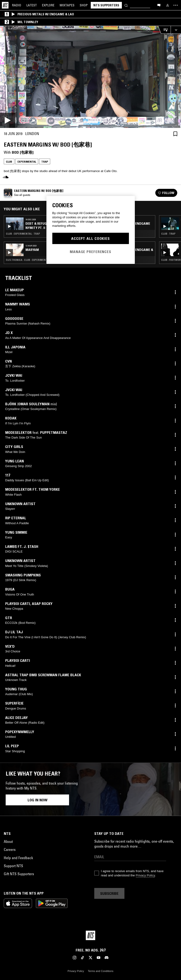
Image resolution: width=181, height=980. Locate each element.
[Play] (90, 77)
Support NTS (13, 866)
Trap (45, 162)
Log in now (37, 800)
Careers (10, 849)
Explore (48, 5)
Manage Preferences (90, 252)
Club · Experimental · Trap (23, 234)
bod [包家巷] (23, 152)
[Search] (126, 5)
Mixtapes (67, 5)
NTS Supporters (106, 5)
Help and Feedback (18, 858)
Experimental (27, 162)
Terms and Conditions (101, 971)
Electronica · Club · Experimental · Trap (32, 260)
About (8, 841)
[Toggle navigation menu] (176, 5)
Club (9, 162)
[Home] (5, 5)
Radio (17, 5)
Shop (84, 5)
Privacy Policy (145, 875)
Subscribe (109, 893)
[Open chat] (159, 5)
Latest (32, 5)
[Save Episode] (175, 134)
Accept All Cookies (90, 238)
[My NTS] (168, 5)
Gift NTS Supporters (19, 874)
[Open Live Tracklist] (164, 30)
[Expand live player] (176, 30)
